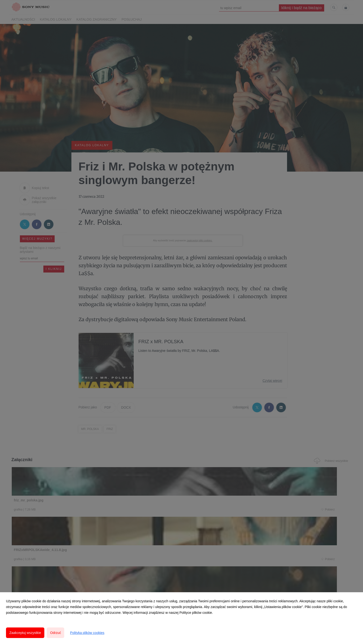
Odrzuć (55, 633)
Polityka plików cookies (87, 633)
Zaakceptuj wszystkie (25, 633)
